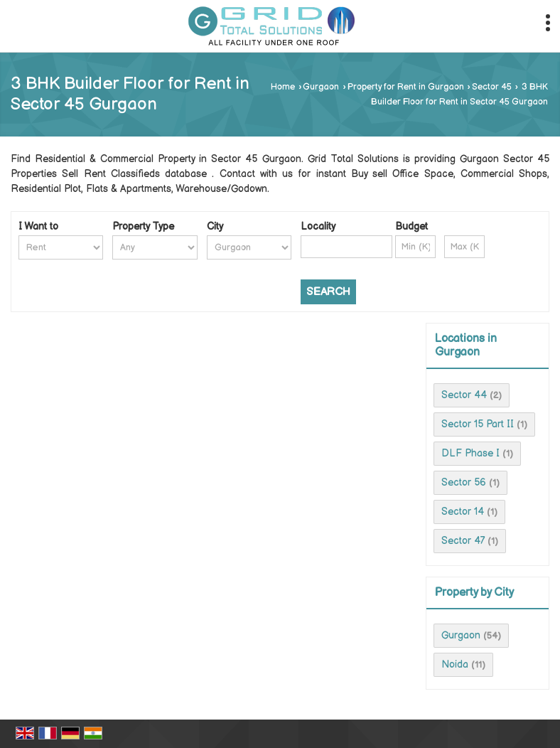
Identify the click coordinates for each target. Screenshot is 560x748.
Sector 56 (464, 482)
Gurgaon (321, 87)
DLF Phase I (470, 453)
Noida (455, 664)
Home (283, 87)
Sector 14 (463, 512)
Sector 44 (464, 395)
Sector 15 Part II (478, 424)
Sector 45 (492, 87)
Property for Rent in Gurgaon (406, 87)
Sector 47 (463, 541)
